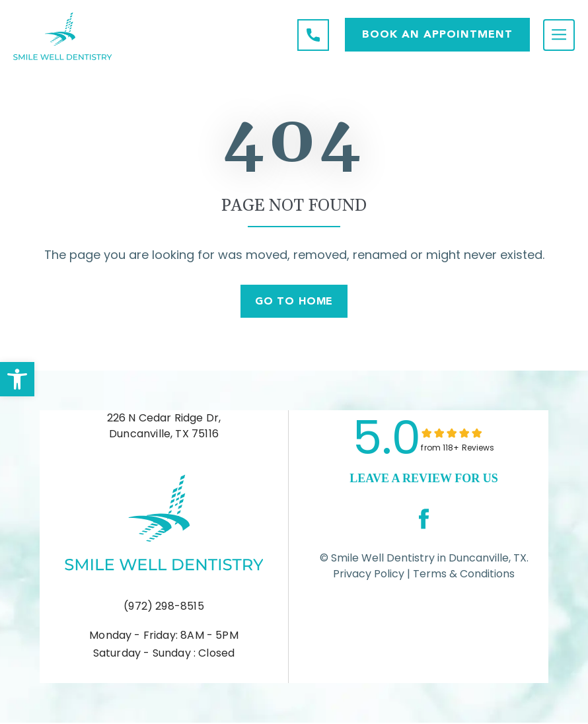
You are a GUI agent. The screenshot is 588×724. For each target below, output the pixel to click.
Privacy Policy (369, 575)
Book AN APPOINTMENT (437, 34)
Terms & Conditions (462, 575)
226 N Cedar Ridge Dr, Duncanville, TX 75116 (164, 427)
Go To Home (294, 302)
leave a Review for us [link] (423, 480)
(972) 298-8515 (164, 608)
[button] (17, 379)
